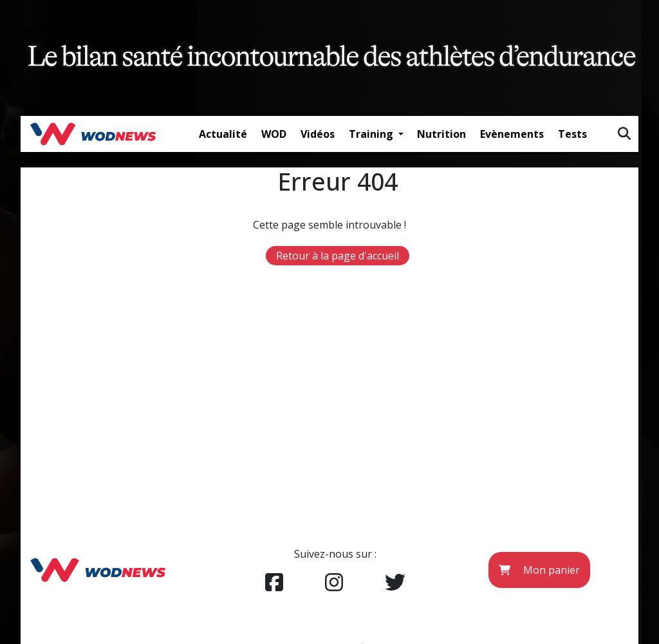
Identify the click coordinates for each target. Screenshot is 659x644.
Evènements (512, 134)
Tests (572, 134)
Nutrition (441, 134)
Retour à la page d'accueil (338, 256)
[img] (624, 133)
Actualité (223, 134)
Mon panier (539, 570)
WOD (274, 134)
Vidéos (318, 134)
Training (372, 134)
